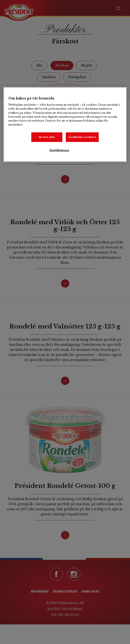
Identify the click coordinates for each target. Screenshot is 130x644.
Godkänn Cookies (82, 137)
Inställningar (59, 150)
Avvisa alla (47, 137)
